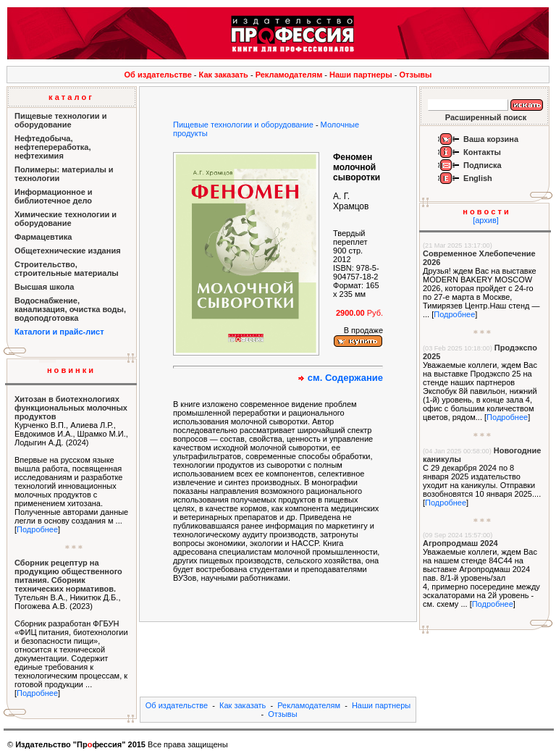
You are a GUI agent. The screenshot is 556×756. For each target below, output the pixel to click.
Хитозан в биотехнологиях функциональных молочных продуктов (71, 408)
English (478, 178)
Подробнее (37, 529)
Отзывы (416, 75)
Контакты (482, 152)
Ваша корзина (491, 139)
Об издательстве (158, 75)
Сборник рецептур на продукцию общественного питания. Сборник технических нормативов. (68, 576)
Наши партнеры (361, 75)
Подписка (483, 165)
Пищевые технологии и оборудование (243, 125)
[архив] (486, 220)
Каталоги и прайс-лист (59, 332)
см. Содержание (345, 378)
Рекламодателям (289, 75)
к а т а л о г (70, 97)
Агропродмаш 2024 (460, 543)
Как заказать (224, 75)
